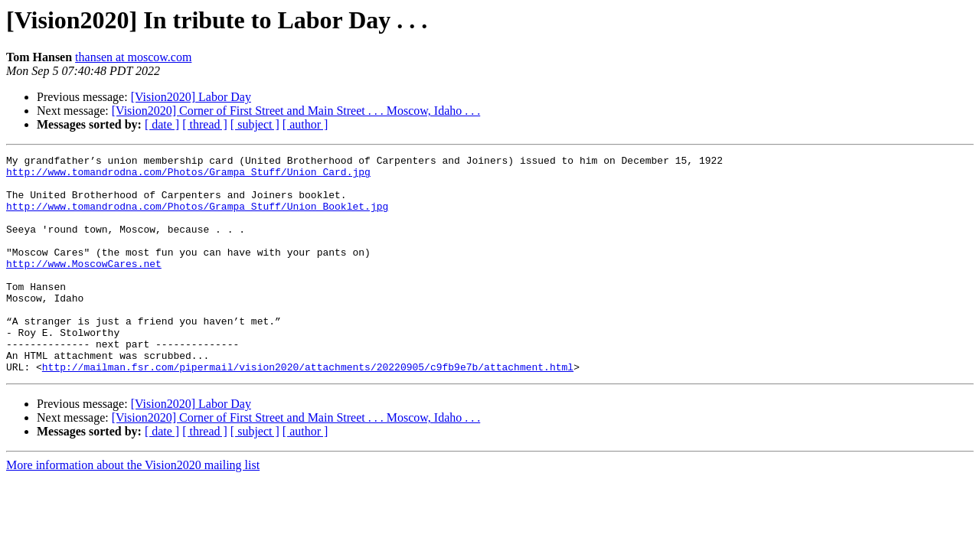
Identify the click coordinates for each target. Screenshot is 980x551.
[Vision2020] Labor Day (191, 97)
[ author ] (305, 124)
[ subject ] (255, 124)
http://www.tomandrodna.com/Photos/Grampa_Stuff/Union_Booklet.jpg (197, 217)
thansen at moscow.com (133, 57)
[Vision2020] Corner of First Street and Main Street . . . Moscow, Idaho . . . (296, 111)
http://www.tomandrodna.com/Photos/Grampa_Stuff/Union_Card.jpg (188, 176)
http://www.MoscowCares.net (84, 286)
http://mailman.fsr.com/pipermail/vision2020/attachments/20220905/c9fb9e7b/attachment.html (308, 410)
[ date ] (162, 124)
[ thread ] (205, 124)
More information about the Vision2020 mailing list (133, 509)
